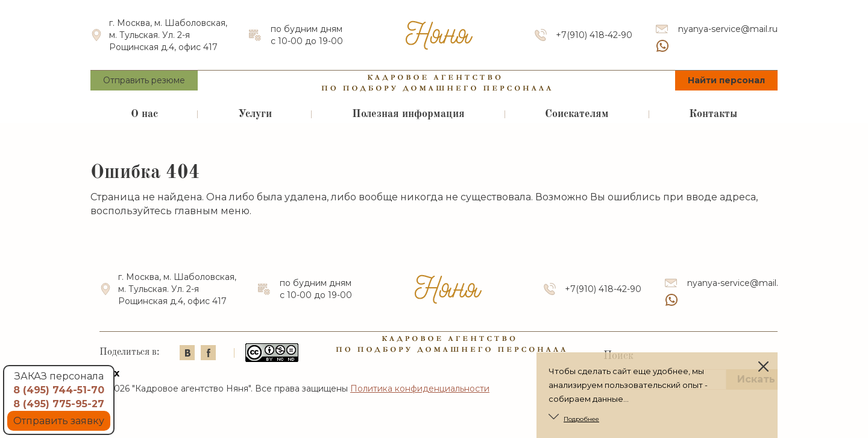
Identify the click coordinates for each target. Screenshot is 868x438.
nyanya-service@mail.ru (728, 29)
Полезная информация (408, 114)
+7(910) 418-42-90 (594, 35)
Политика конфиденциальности (420, 389)
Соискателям (577, 114)
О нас (144, 114)
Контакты (713, 114)
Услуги (255, 114)
